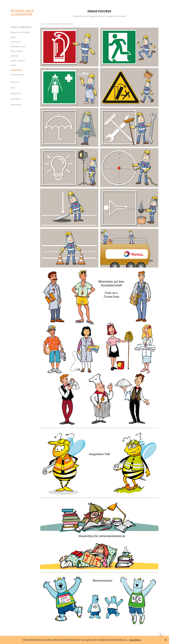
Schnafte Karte (17, 75)
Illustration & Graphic (20, 32)
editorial (14, 56)
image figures (17, 70)
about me (15, 82)
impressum (15, 99)
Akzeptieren (135, 640)
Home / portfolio (21, 27)
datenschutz (16, 105)
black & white (17, 51)
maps (13, 37)
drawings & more (18, 47)
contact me (16, 93)
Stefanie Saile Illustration (22, 13)
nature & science (18, 61)
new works (15, 42)
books (13, 65)
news (13, 88)
